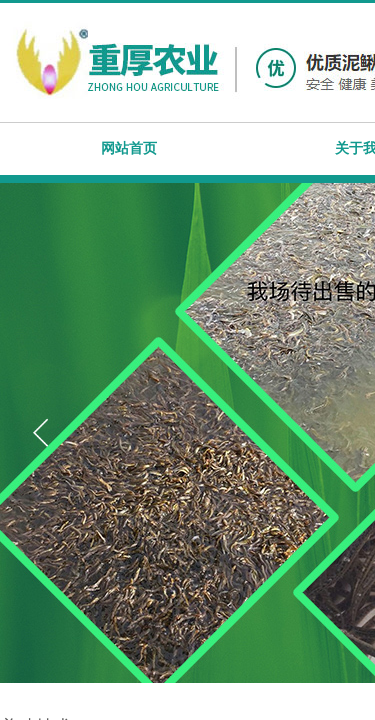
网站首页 (129, 148)
